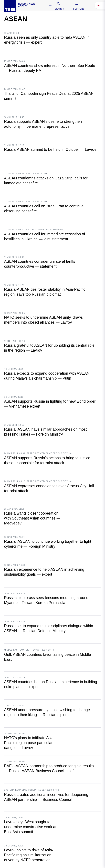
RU (51, 5)
